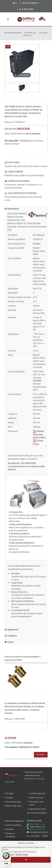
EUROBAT (37, 381)
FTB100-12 (27, 35)
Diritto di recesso (36, 798)
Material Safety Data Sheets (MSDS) (39, 434)
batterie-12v (30, 33)
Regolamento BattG (37, 809)
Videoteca (10, 829)
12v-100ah (43, 33)
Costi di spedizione (13, 825)
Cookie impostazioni (37, 813)
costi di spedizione (33, 134)
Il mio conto (26, 9)
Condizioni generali (37, 793)
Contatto (37, 244)
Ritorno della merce (14, 806)
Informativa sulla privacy (36, 803)
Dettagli (41, 755)
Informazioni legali (13, 802)
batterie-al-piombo (13, 33)
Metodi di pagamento (15, 821)
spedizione (28, 743)
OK (26, 860)
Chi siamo (10, 793)
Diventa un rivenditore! (10, 835)
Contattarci (25, 141)
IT (16, 3)
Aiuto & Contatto (31, 3)
